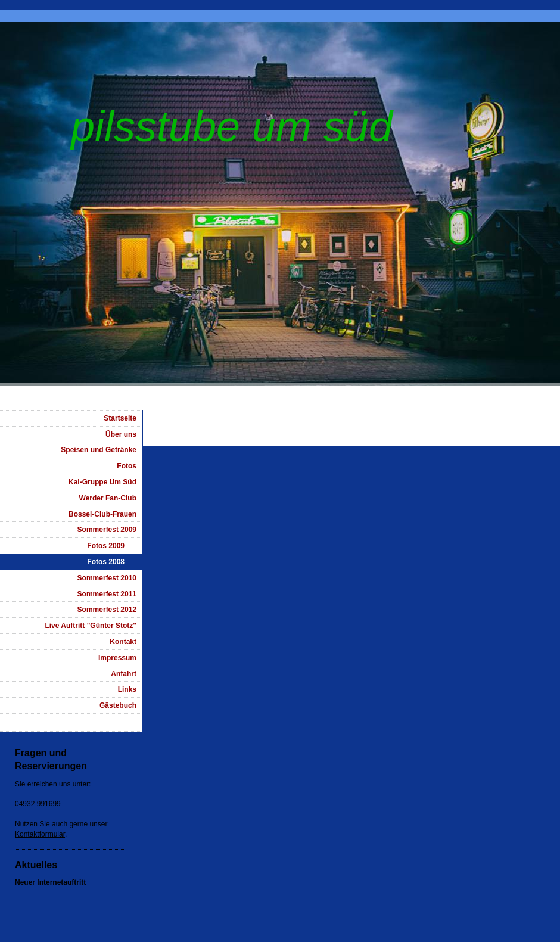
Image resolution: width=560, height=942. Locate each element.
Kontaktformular (40, 834)
